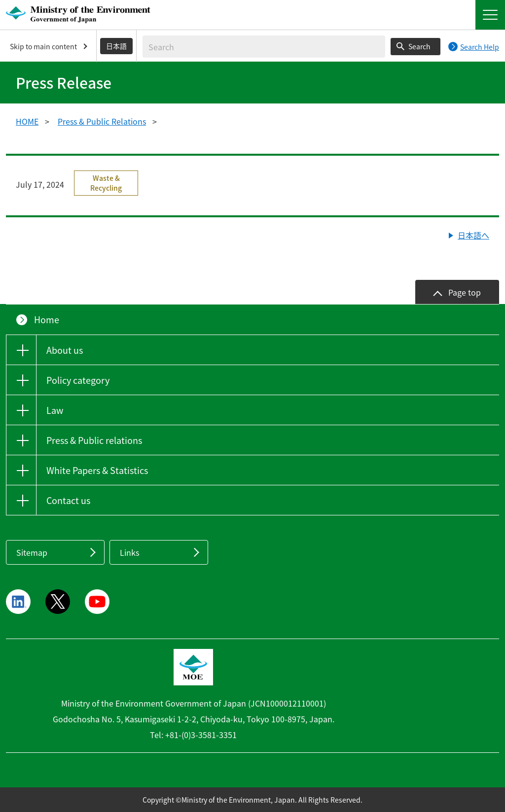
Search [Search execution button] (419, 46)
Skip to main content (43, 46)
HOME (27, 121)
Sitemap (32, 552)
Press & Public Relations (102, 121)
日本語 (116, 46)
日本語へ (473, 235)
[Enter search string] (264, 47)
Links (129, 552)
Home (47, 320)
